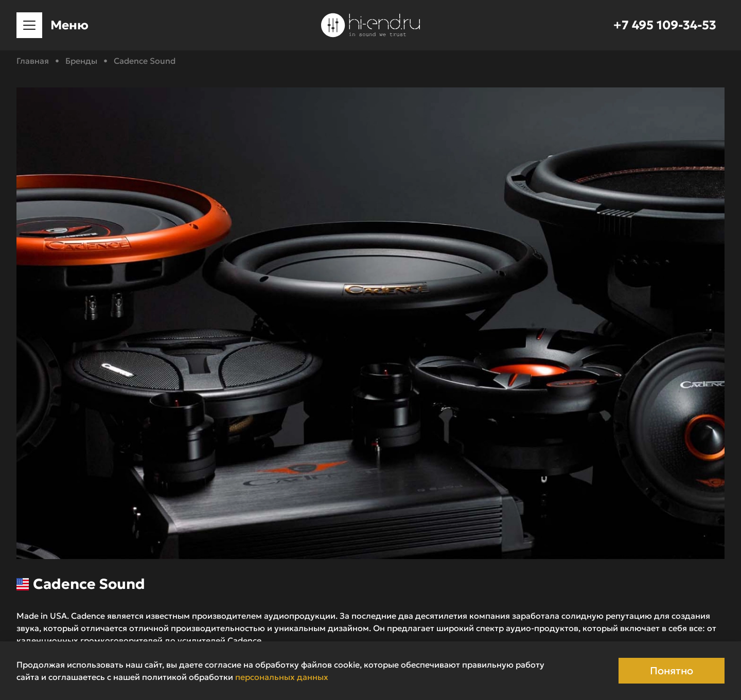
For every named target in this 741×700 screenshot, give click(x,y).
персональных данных (282, 677)
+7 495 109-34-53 (665, 25)
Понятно (672, 671)
